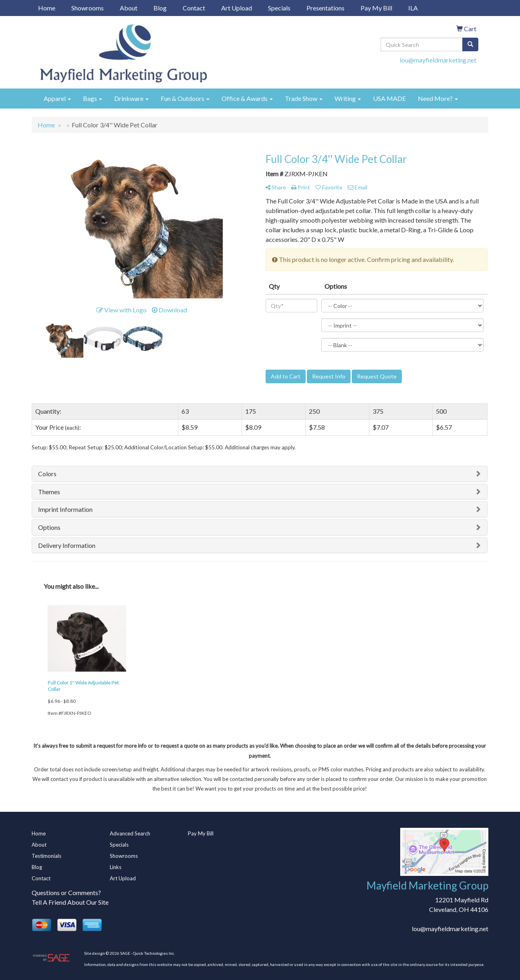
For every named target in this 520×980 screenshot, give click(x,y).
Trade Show (304, 98)
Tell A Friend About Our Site (70, 902)
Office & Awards (247, 98)
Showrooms (88, 8)
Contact (194, 8)
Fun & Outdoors (185, 98)
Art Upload (237, 8)
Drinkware (131, 98)
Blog (160, 8)
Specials (279, 8)
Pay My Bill (376, 8)
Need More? (438, 98)
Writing (348, 98)
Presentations (326, 8)
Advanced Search (130, 833)
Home (47, 8)
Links (116, 867)
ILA (413, 8)
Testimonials (46, 856)
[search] (470, 44)
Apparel (57, 98)
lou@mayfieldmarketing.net (438, 60)
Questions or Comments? (66, 892)
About (129, 8)
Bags (93, 98)
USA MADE (389, 98)
